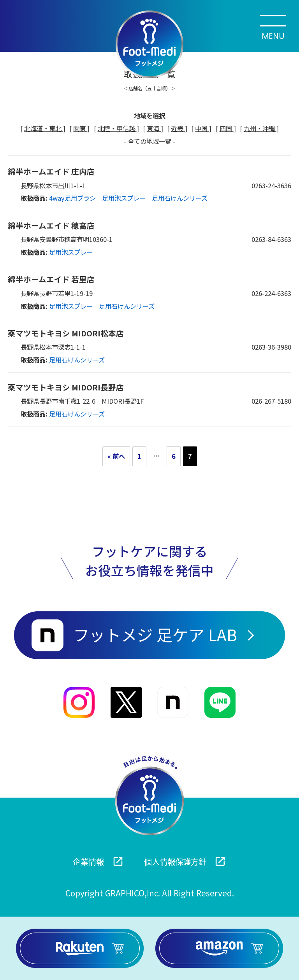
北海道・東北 (44, 128)
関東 (80, 128)
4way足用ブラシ (72, 198)
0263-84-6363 (271, 239)
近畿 (178, 128)
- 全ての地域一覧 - (149, 141)
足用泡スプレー (124, 198)
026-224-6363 (271, 293)
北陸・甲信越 (117, 128)
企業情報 (98, 862)
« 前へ (116, 456)
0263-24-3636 (271, 185)
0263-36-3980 (271, 347)
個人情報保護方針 (185, 862)
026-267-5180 (271, 401)
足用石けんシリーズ (180, 198)
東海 (154, 128)
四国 (227, 128)
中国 (202, 128)
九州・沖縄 (260, 128)
